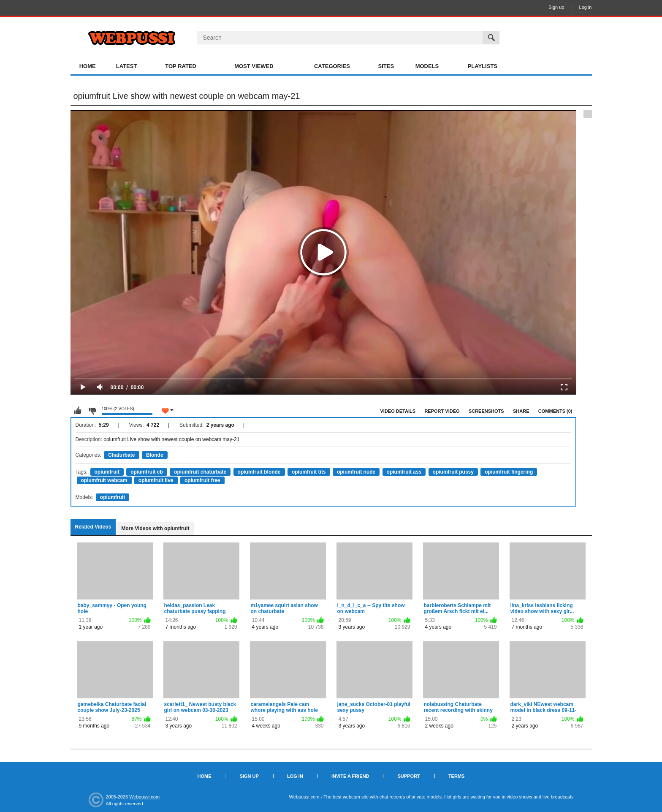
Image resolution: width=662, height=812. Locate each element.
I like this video (78, 411)
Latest (127, 66)
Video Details (398, 411)
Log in (586, 7)
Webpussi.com (144, 797)
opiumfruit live (156, 480)
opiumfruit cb (147, 472)
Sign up (556, 7)
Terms (457, 776)
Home (88, 66)
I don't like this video (92, 411)
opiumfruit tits (309, 472)
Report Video (442, 411)
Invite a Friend (350, 776)
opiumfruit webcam (104, 480)
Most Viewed (254, 66)
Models (427, 66)
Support (409, 776)
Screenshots (486, 411)
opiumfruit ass (404, 472)
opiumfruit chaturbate (200, 472)
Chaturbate (121, 455)
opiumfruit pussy (453, 472)
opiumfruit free (202, 480)
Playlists (483, 66)
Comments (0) (555, 411)
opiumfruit (107, 472)
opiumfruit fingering (509, 472)
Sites (386, 66)
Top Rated (181, 66)
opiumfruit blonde (259, 472)
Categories (332, 66)
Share (521, 411)
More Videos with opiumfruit (155, 529)
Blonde (155, 455)
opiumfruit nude (356, 472)
